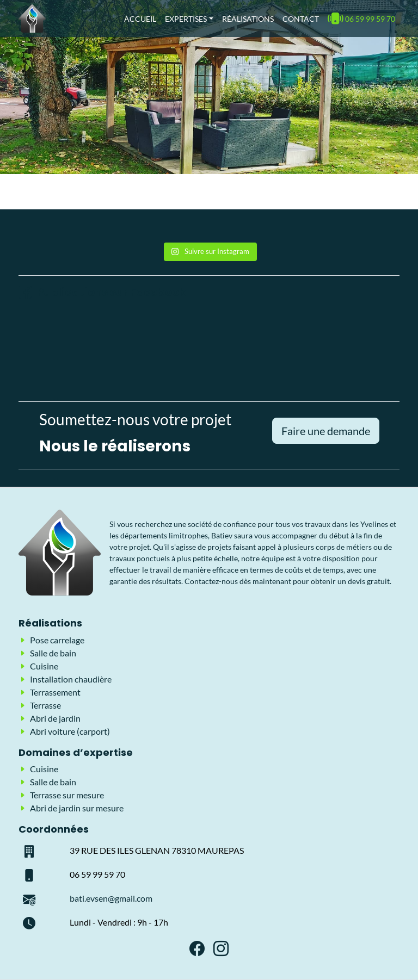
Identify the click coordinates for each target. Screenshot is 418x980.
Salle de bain (53, 653)
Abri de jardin (55, 718)
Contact (301, 19)
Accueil (140, 19)
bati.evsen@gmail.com (111, 898)
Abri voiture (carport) (70, 731)
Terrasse (45, 705)
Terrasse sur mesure (67, 795)
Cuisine (44, 666)
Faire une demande (326, 431)
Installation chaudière (71, 679)
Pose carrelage (57, 640)
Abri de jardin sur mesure (77, 808)
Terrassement (55, 692)
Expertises (186, 19)
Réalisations (248, 19)
